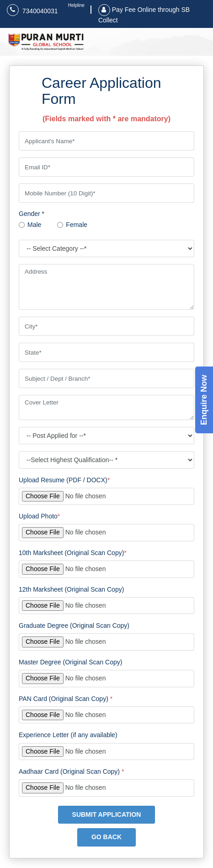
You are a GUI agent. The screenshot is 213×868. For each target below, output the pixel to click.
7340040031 (32, 10)
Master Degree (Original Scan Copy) (70, 662)
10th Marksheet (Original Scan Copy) (73, 553)
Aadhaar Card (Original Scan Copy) (71, 771)
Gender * (32, 214)
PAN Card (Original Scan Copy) (66, 699)
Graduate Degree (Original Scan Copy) (74, 625)
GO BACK (106, 837)
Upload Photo (39, 516)
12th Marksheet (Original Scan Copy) (71, 589)
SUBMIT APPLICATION (107, 814)
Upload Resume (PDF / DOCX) (64, 480)
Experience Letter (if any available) (68, 735)
